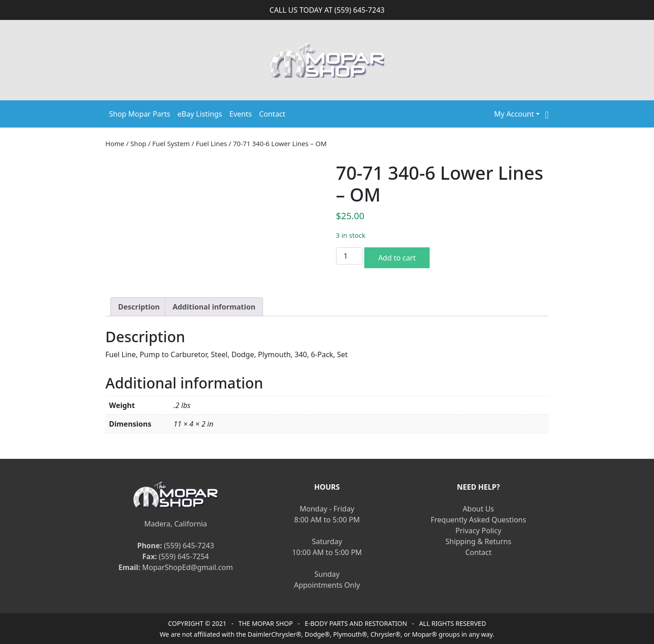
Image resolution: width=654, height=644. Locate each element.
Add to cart (397, 258)
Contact (272, 114)
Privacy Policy (478, 531)
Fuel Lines (211, 143)
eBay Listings (200, 114)
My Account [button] (514, 114)
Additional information (214, 307)
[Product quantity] (349, 256)
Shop (138, 143)
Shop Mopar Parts (140, 114)
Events (240, 114)
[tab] (139, 307)
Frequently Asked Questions (478, 520)
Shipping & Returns (478, 541)
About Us (478, 509)
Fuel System (171, 143)
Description (139, 307)
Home (115, 143)
